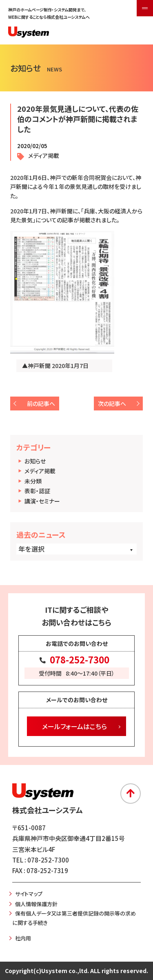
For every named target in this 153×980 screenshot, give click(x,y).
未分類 (33, 481)
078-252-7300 (80, 659)
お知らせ (35, 461)
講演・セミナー (42, 501)
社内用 (23, 938)
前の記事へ (41, 404)
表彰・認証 (37, 491)
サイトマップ (29, 894)
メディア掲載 (40, 471)
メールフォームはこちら (74, 726)
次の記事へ (112, 404)
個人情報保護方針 (36, 904)
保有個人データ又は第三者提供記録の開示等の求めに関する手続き (74, 918)
